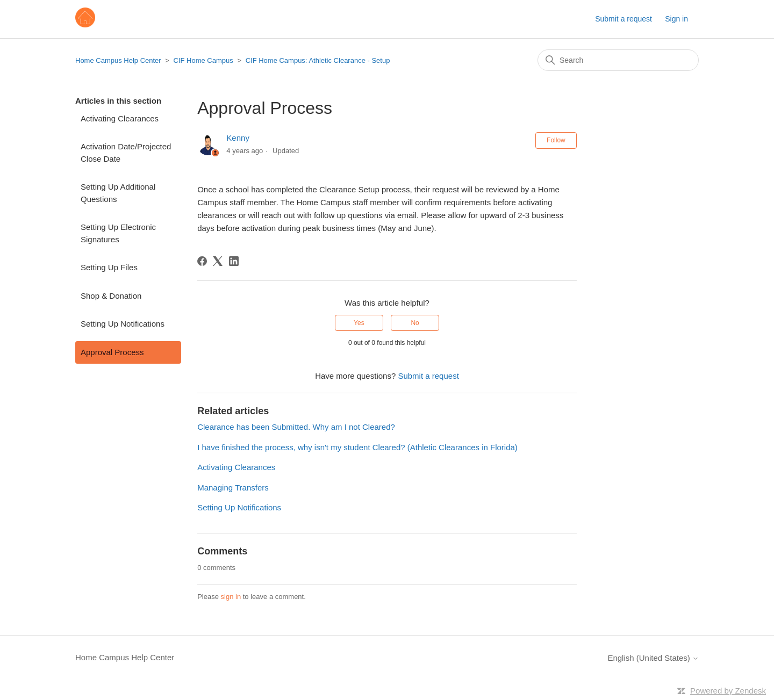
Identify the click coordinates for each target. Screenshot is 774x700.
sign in (231, 597)
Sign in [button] (676, 19)
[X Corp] (218, 261)
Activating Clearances (120, 118)
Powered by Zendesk (728, 691)
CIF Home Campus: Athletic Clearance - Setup (318, 60)
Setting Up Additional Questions (118, 193)
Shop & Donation (111, 296)
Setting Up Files (109, 267)
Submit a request (623, 19)
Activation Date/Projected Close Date (126, 153)
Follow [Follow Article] (556, 140)
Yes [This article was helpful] (359, 323)
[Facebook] (202, 261)
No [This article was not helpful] (415, 323)
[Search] (618, 60)
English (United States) (653, 658)
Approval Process (112, 352)
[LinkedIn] (234, 261)
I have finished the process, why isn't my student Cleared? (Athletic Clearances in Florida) (357, 447)
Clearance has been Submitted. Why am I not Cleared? (296, 427)
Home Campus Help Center (118, 60)
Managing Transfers (233, 488)
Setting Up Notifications (123, 324)
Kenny (238, 138)
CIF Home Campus (203, 60)
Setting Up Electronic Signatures (118, 233)
